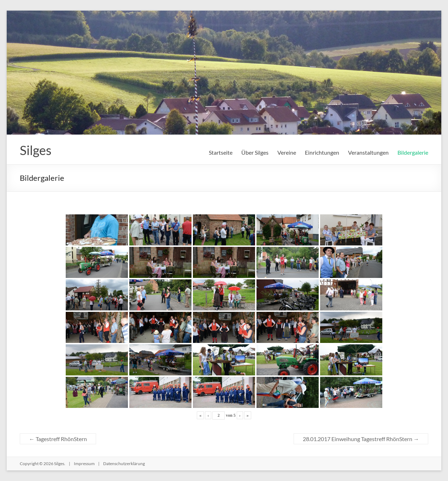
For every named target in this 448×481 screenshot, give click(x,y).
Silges (36, 150)
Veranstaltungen (368, 152)
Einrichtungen (322, 152)
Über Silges (255, 152)
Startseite (221, 152)
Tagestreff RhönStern (58, 439)
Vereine (287, 152)
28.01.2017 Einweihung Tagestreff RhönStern (361, 439)
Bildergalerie (413, 152)
